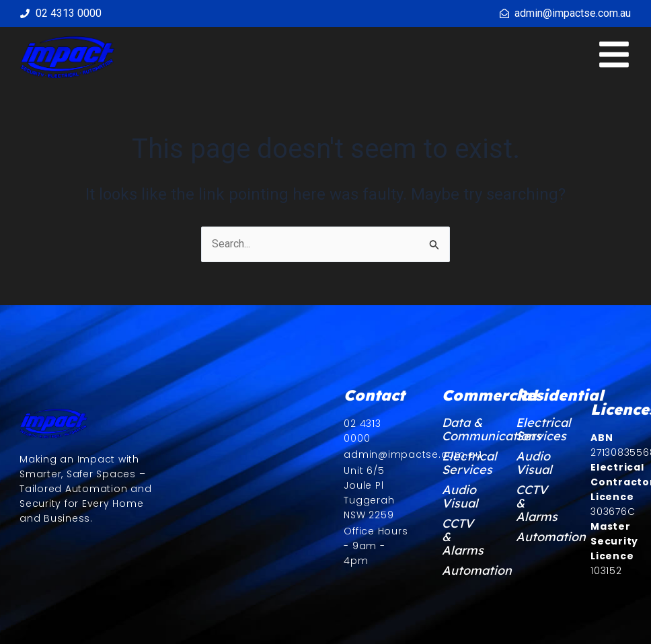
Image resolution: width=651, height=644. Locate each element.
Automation (462, 571)
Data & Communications (462, 430)
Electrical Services (462, 463)
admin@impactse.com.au (573, 13)
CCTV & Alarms (462, 537)
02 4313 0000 (69, 13)
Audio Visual (460, 497)
